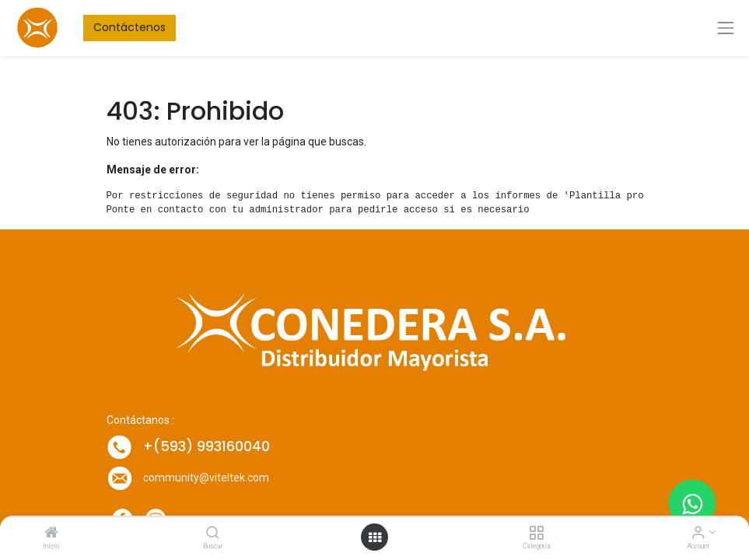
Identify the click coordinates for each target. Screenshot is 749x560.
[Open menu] (375, 537)
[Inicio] (51, 534)
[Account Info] (698, 534)
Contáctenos (129, 27)
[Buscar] (213, 534)
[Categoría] (536, 534)
